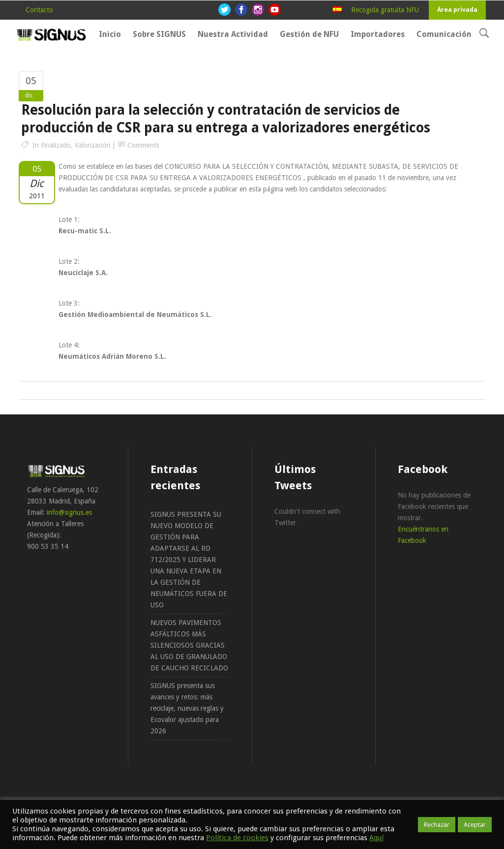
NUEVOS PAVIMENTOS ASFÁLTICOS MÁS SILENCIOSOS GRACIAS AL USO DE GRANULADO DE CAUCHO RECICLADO (189, 645)
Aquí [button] (376, 838)
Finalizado (56, 145)
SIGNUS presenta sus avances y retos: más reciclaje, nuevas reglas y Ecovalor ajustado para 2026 (187, 708)
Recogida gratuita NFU (385, 10)
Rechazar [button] (437, 825)
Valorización (93, 145)
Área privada (457, 10)
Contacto (39, 10)
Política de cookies (237, 838)
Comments (143, 145)
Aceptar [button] (475, 825)
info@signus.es (69, 512)
